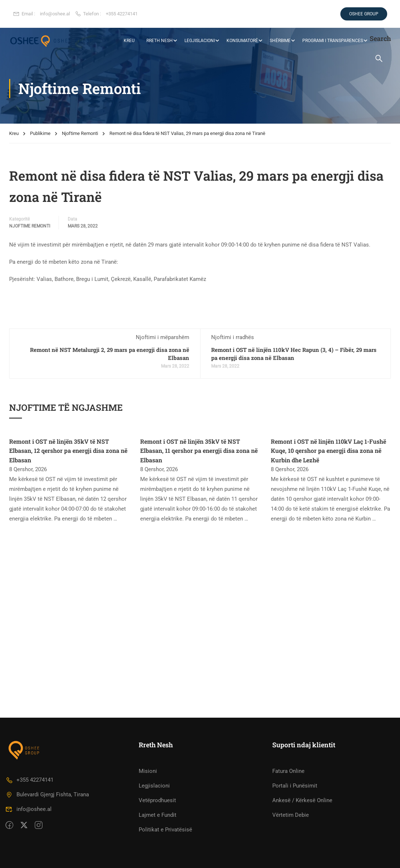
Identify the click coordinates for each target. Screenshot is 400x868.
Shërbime (280, 41)
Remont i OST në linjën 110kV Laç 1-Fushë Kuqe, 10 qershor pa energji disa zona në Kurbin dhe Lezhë (328, 451)
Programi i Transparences (332, 41)
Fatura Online (288, 771)
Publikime (40, 133)
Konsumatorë (242, 41)
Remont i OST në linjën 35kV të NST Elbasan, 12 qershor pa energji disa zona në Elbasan (68, 451)
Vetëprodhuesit (157, 800)
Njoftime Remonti (80, 133)
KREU (129, 41)
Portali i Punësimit (295, 786)
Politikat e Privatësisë (165, 830)
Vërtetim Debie (291, 815)
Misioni (148, 771)
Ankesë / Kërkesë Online (302, 800)
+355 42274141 (122, 14)
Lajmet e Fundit (158, 815)
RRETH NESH (159, 41)
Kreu (14, 133)
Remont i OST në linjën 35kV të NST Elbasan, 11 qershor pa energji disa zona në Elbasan (199, 451)
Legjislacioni (199, 41)
